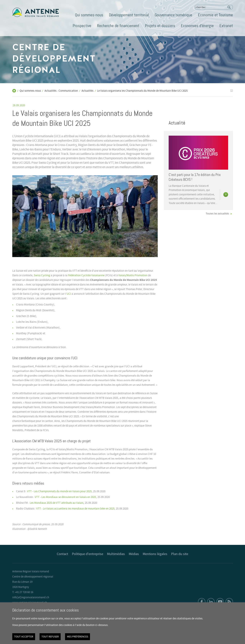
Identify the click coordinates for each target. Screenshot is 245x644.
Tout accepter (24, 637)
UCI (69, 294)
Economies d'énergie (197, 26)
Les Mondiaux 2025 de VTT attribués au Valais (57, 503)
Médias (134, 554)
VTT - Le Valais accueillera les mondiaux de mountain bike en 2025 (75, 509)
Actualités (87, 91)
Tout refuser (50, 637)
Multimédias (116, 554)
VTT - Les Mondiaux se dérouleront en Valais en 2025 (65, 497)
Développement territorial (129, 15)
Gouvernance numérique (173, 15)
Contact (62, 554)
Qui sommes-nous (89, 15)
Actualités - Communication (61, 91)
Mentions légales (155, 554)
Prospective (82, 26)
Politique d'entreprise (88, 554)
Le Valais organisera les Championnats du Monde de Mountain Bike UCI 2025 (142, 91)
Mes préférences (78, 637)
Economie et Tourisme (215, 15)
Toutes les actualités (217, 214)
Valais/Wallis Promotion (133, 276)
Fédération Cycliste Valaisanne (86, 276)
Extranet (226, 26)
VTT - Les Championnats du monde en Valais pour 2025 (59, 491)
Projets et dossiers (160, 26)
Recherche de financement (118, 26)
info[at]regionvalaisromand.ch (31, 598)
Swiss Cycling (42, 276)
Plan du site (180, 554)
